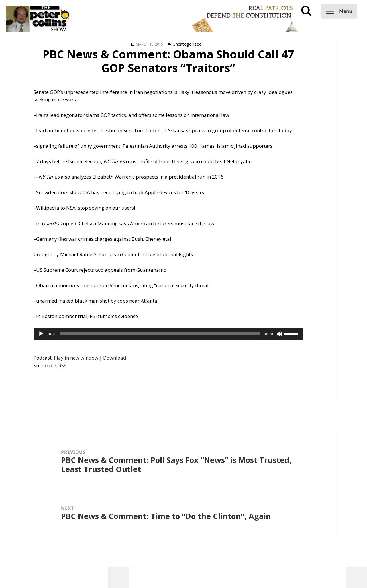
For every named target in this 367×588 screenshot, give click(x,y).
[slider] (160, 334)
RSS (62, 365)
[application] (168, 334)
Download (115, 358)
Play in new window (76, 358)
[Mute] (279, 334)
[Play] (41, 334)
